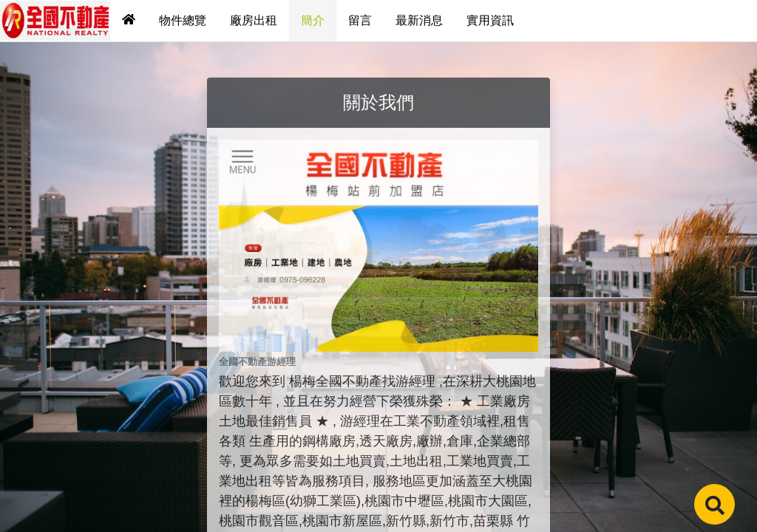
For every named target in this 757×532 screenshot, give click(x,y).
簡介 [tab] (313, 20)
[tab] (129, 21)
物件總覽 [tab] (183, 20)
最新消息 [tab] (419, 20)
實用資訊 (490, 20)
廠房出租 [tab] (254, 20)
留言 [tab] (360, 20)
